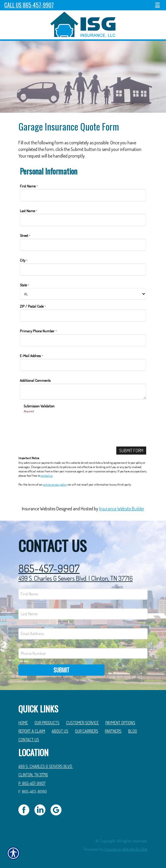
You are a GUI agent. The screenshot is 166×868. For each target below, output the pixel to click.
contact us (47, 476)
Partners (113, 731)
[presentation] (67, 424)
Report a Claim (32, 731)
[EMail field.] (83, 634)
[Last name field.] (83, 614)
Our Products (47, 723)
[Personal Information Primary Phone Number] (83, 340)
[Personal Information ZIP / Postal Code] (83, 316)
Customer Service (82, 723)
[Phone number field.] (83, 653)
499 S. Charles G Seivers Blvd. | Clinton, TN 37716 (76, 578)
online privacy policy (55, 484)
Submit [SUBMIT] (61, 670)
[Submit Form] (131, 451)
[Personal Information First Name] (83, 195)
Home (23, 723)
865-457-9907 (49, 569)
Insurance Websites (39, 509)
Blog (133, 731)
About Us (60, 731)
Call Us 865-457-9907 (29, 5)
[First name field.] (83, 594)
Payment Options (120, 723)
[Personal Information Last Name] (83, 220)
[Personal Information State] (83, 294)
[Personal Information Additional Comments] (83, 392)
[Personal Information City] (83, 270)
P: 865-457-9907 (32, 783)
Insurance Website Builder (122, 509)
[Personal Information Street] (83, 245)
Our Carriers (87, 731)
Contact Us (29, 739)
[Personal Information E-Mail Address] (83, 365)
